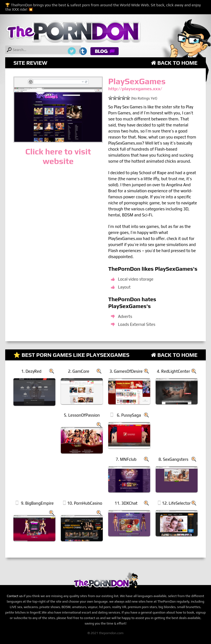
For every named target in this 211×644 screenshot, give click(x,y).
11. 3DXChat (126, 503)
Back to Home (174, 63)
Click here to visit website (58, 156)
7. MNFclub (126, 459)
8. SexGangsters (173, 459)
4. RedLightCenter (173, 371)
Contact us (15, 596)
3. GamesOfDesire (126, 371)
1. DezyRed (31, 371)
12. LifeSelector (176, 503)
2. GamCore (79, 371)
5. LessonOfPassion (82, 415)
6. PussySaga (129, 415)
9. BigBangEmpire (37, 503)
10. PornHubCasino (85, 503)
